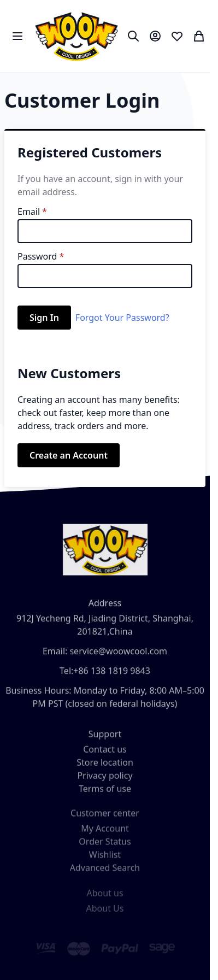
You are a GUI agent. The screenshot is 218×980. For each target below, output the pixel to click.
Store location (105, 767)
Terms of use (105, 793)
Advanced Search (105, 873)
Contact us (105, 754)
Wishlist (105, 860)
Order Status (105, 847)
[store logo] (76, 36)
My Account (105, 834)
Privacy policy (105, 780)
